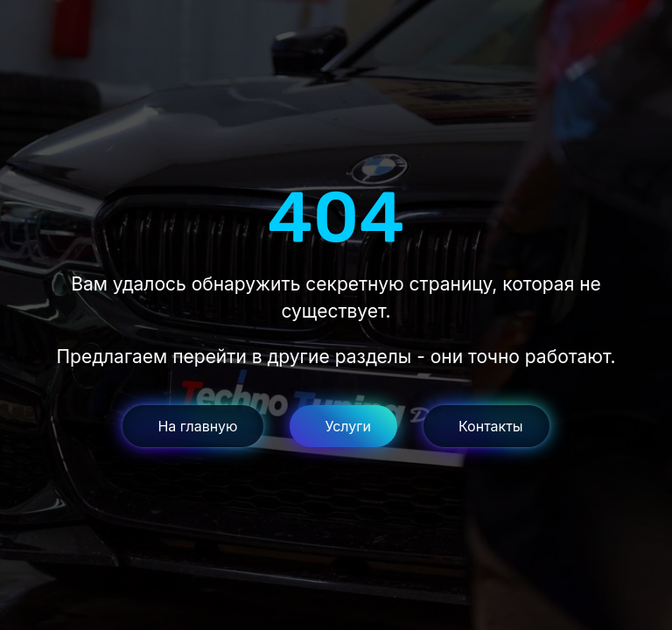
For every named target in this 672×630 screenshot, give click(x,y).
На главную (197, 426)
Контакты (491, 426)
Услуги (348, 426)
